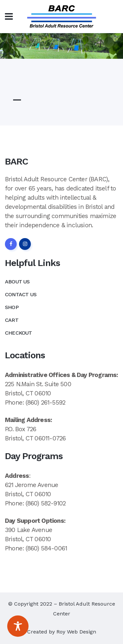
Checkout (19, 333)
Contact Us (21, 294)
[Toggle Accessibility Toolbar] (18, 626)
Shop (12, 307)
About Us (17, 282)
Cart (12, 320)
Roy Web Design (76, 632)
